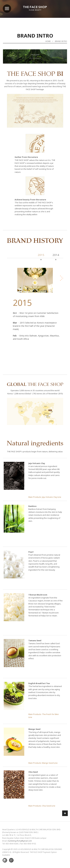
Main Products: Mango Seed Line (43, 763)
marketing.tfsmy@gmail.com (20, 841)
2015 (41, 255)
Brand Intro (61, 41)
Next (57, 64)
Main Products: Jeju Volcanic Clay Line (45, 497)
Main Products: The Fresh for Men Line (44, 716)
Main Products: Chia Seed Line (42, 806)
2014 (56, 255)
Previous (13, 64)
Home (48, 41)
